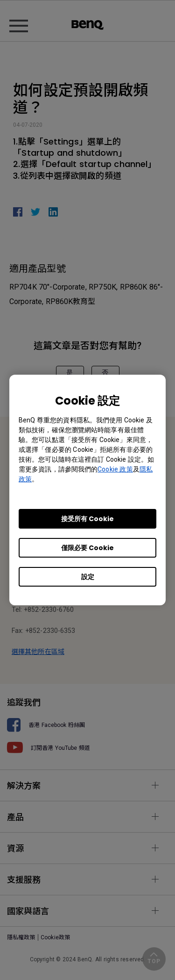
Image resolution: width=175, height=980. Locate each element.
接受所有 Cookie (87, 519)
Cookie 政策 (115, 469)
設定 (88, 577)
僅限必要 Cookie (87, 548)
